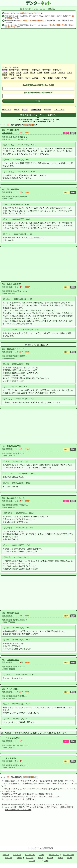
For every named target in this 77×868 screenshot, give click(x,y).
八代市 (5, 73)
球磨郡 (57, 78)
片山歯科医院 (13, 130)
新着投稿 (19, 858)
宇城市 (70, 73)
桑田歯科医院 (13, 613)
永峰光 (46, 861)
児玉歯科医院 (13, 660)
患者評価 (40, 858)
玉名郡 (14, 78)
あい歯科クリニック (16, 498)
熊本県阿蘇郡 (7, 133)
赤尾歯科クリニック (16, 349)
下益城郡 (6, 78)
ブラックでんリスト (15, 794)
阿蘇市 (5, 75)
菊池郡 (21, 78)
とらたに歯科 (13, 689)
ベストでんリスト (54, 855)
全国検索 (42, 855)
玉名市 (33, 73)
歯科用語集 (50, 858)
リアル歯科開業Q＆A (40, 345)
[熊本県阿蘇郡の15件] (24, 125)
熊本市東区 (26, 70)
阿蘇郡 (28, 78)
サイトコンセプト (16, 799)
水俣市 (26, 73)
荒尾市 (19, 73)
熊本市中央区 (14, 70)
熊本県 (16, 67)
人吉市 (12, 73)
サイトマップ (17, 855)
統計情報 (70, 858)
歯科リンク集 (8, 858)
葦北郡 (50, 78)
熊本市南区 (47, 70)
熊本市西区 (36, 70)
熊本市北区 (57, 70)
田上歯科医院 (13, 189)
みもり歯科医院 (14, 284)
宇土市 (54, 73)
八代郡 (43, 78)
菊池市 (47, 73)
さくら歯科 (11, 758)
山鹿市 (40, 73)
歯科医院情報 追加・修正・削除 (18, 810)
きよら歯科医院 (13, 738)
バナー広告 (32, 861)
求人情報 (48, 110)
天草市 (12, 75)
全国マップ (7, 67)
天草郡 (64, 78)
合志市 (19, 75)
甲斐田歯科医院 (14, 446)
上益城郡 (35, 78)
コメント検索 (59, 110)
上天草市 (62, 73)
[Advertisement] (39, 46)
